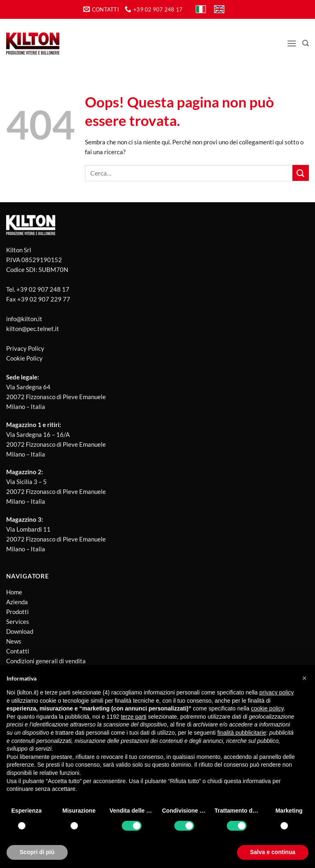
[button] (292, 43)
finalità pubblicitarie (242, 733)
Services (18, 621)
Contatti (18, 651)
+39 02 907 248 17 (43, 289)
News (14, 641)
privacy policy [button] (276, 692)
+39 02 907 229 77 (44, 299)
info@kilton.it (24, 319)
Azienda (17, 602)
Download (20, 631)
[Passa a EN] (219, 9)
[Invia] (301, 173)
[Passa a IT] (201, 9)
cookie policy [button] (267, 708)
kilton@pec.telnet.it (33, 329)
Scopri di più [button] (37, 852)
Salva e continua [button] (273, 852)
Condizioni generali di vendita (46, 661)
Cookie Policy (24, 358)
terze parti (134, 717)
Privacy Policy (25, 348)
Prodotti (17, 612)
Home (14, 592)
